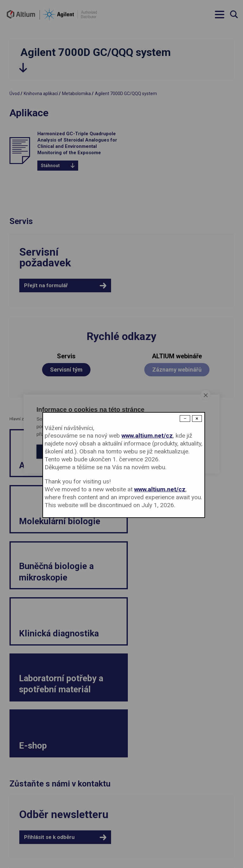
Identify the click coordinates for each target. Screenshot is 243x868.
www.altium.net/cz (147, 436)
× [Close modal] (197, 419)
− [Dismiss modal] (185, 419)
